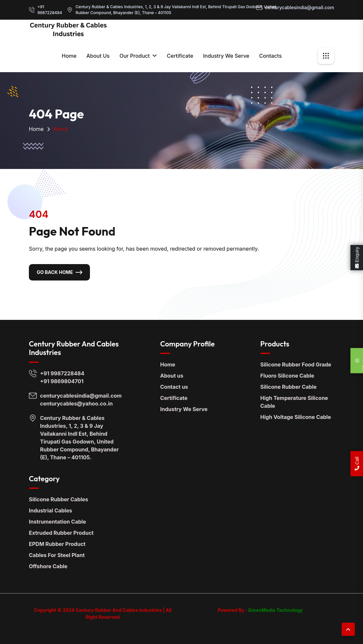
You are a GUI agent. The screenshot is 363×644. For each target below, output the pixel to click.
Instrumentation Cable (57, 522)
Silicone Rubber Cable (288, 387)
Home (69, 56)
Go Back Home (55, 272)
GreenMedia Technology (275, 610)
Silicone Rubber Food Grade (296, 364)
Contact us (174, 387)
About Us (98, 56)
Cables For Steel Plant (57, 555)
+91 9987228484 (50, 10)
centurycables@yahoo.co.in (76, 404)
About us (172, 376)
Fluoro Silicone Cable (287, 376)
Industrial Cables (51, 510)
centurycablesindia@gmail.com (299, 7)
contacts (270, 56)
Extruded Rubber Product (61, 533)
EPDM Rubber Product (57, 544)
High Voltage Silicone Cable (296, 417)
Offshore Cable (48, 566)
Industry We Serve (226, 56)
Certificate (180, 56)
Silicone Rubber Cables (59, 499)
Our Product (135, 56)
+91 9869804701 (62, 381)
